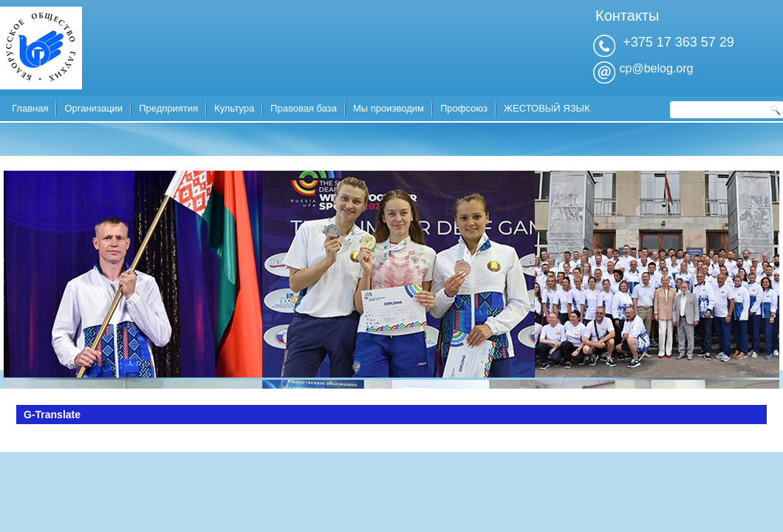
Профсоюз (464, 108)
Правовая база (304, 108)
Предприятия (168, 108)
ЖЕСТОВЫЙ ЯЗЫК (547, 108)
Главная (30, 108)
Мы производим (389, 108)
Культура (234, 108)
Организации (93, 108)
